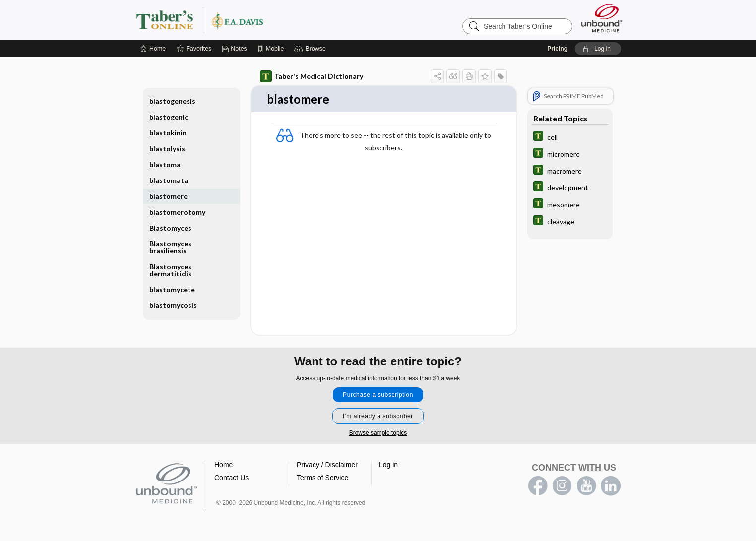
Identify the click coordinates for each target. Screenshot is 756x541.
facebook (538, 486)
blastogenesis (172, 101)
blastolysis (167, 149)
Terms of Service (322, 478)
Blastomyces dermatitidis (170, 270)
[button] (311, 49)
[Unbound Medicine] (602, 18)
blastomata (169, 180)
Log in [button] (388, 465)
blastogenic (169, 117)
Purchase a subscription (378, 395)
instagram (562, 486)
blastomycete (172, 289)
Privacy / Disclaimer (327, 465)
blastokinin (168, 133)
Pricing (557, 49)
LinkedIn (611, 486)
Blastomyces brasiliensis (170, 247)
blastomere (168, 196)
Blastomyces (170, 228)
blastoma (165, 164)
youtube (586, 486)
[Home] (153, 49)
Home (223, 465)
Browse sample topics (378, 433)
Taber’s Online (259, 20)
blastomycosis (173, 305)
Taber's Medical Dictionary (312, 76)
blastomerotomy (177, 212)
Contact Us (231, 478)
